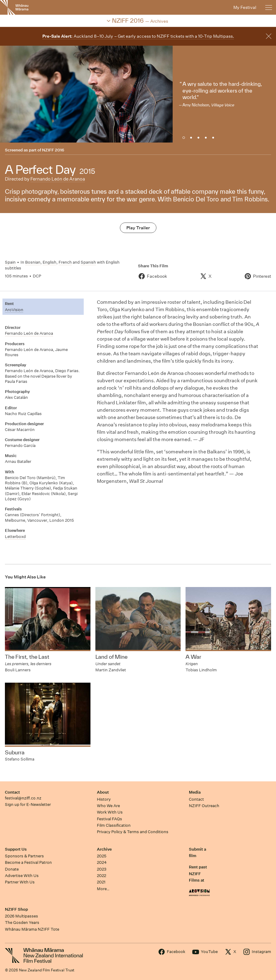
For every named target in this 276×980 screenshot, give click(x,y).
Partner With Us (20, 882)
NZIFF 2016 (53, 150)
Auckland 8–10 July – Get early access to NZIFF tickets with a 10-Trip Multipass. (138, 36)
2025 (102, 856)
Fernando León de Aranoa (58, 179)
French (65, 262)
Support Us (16, 849)
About (103, 792)
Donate (12, 869)
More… (103, 889)
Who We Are (108, 806)
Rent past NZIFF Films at (198, 874)
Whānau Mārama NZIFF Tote (32, 929)
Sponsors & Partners (24, 856)
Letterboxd (15, 537)
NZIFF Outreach (204, 806)
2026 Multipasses (21, 916)
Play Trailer (138, 228)
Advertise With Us (22, 876)
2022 (102, 876)
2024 (102, 862)
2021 (101, 882)
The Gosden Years (22, 923)
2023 (102, 869)
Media (195, 792)
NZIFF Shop (16, 909)
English (50, 262)
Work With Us (110, 812)
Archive (104, 849)
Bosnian (33, 262)
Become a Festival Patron (28, 862)
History (104, 799)
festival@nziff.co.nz (23, 798)
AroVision (14, 310)
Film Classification (114, 825)
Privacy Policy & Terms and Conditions (133, 832)
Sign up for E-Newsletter (28, 805)
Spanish (88, 262)
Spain (10, 262)
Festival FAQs (109, 819)
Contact (12, 792)
